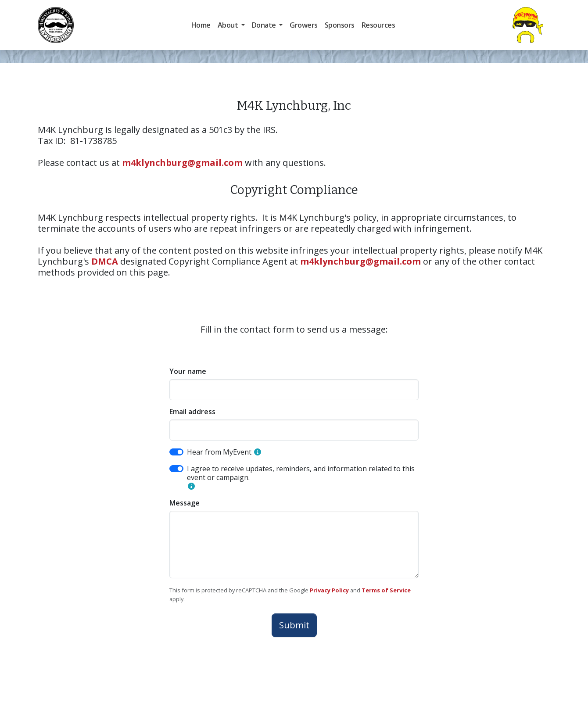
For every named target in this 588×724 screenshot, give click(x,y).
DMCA (105, 261)
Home (201, 25)
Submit (294, 625)
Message (185, 503)
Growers (304, 25)
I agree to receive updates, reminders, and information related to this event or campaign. (301, 473)
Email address (192, 412)
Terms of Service (386, 590)
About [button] (229, 25)
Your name (188, 371)
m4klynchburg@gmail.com (182, 163)
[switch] (176, 452)
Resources (378, 25)
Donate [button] (265, 25)
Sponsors (340, 25)
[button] (258, 452)
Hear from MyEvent (219, 452)
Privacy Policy (329, 590)
